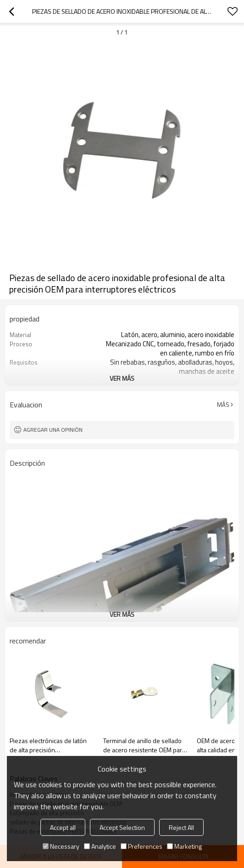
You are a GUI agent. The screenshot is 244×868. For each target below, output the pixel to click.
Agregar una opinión (53, 430)
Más (223, 405)
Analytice (100, 846)
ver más (122, 378)
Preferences (141, 846)
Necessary (61, 846)
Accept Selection (122, 827)
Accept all (63, 827)
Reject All (181, 827)
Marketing (184, 846)
